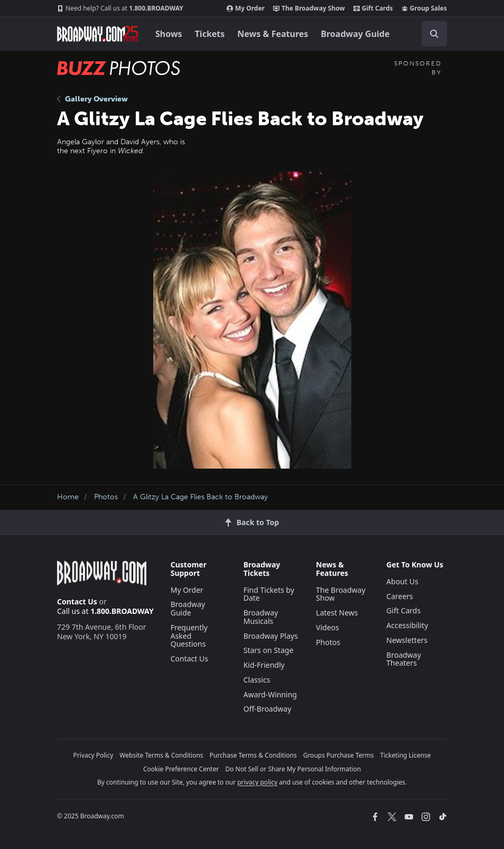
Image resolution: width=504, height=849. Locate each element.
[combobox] (430, 34)
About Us (402, 581)
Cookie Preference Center (181, 769)
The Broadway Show (309, 8)
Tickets (210, 34)
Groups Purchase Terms (339, 755)
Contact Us (77, 601)
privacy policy (257, 782)
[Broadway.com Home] (98, 34)
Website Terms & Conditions (161, 755)
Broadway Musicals (261, 617)
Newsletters (407, 640)
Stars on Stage (269, 650)
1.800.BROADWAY (120, 8)
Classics (257, 680)
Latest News (337, 613)
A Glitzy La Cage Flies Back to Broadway (200, 497)
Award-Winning (270, 694)
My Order (246, 8)
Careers (399, 596)
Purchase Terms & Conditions (253, 755)
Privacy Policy (94, 755)
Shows (169, 34)
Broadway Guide (355, 34)
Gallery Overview (92, 99)
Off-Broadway (268, 709)
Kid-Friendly (264, 665)
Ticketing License (406, 755)
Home (68, 497)
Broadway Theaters (404, 659)
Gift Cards (373, 8)
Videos (328, 627)
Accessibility (407, 625)
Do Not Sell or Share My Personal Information (293, 769)
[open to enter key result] (434, 34)
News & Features (273, 34)
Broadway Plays (271, 636)
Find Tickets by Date (269, 594)
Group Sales (424, 8)
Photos (106, 497)
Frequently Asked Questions (189, 636)
